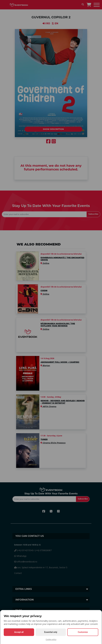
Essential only (51, 632)
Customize (83, 632)
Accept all (19, 632)
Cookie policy (51, 640)
